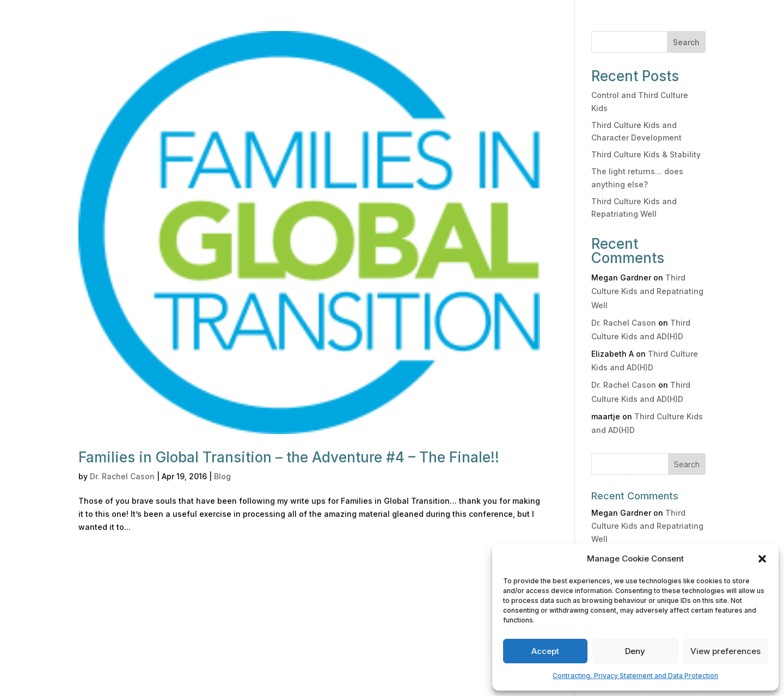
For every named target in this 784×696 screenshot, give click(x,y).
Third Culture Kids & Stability (646, 154)
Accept (545, 651)
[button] (762, 559)
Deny (635, 651)
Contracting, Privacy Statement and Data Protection (635, 676)
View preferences (725, 651)
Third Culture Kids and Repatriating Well (647, 291)
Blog (222, 476)
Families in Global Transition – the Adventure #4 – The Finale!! (289, 457)
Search (686, 42)
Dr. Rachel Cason (122, 476)
